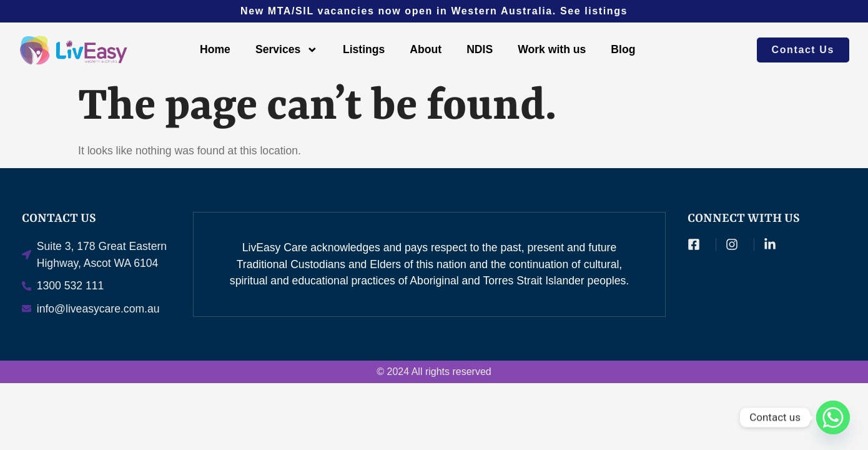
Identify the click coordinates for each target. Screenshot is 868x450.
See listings (594, 11)
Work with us (552, 49)
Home (215, 49)
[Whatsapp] (833, 417)
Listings (364, 49)
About (426, 49)
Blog (623, 49)
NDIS (480, 49)
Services (287, 50)
